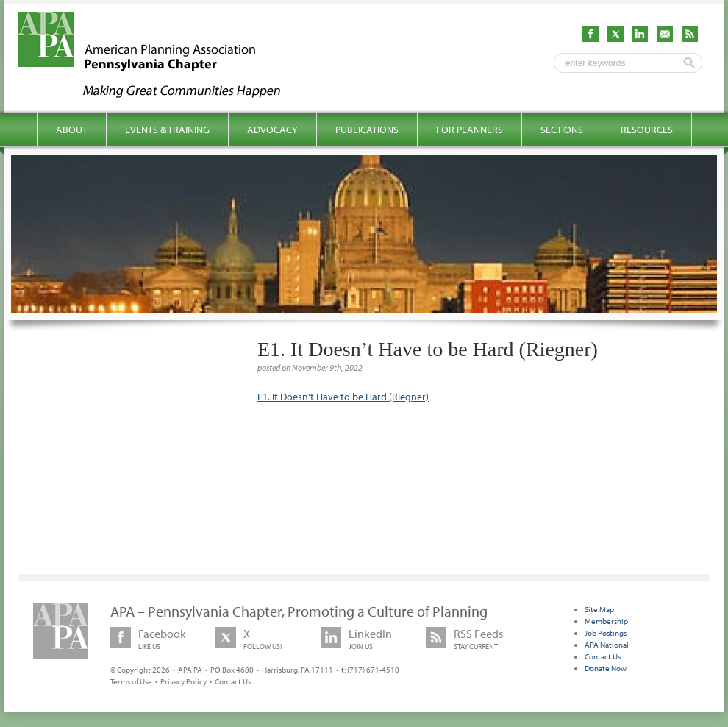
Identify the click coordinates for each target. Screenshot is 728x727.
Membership (606, 621)
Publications (367, 130)
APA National (607, 645)
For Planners (470, 130)
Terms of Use (131, 681)
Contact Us (233, 681)
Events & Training (167, 130)
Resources (647, 130)
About (72, 130)
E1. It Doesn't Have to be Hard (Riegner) (343, 397)
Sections (562, 130)
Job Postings (606, 633)
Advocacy (272, 130)
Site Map (599, 609)
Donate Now (606, 668)
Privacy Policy (183, 681)
